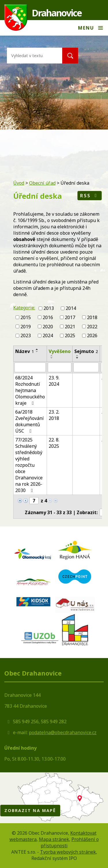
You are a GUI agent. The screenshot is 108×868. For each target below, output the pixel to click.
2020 (48, 326)
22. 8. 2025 (54, 443)
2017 (70, 317)
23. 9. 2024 (54, 381)
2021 (70, 326)
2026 (92, 335)
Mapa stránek (54, 839)
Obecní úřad (42, 183)
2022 (92, 326)
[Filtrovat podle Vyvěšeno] (60, 367)
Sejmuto (86, 351)
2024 (48, 335)
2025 (70, 335)
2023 (26, 335)
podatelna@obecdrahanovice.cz (63, 732)
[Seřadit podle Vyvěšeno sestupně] (52, 358)
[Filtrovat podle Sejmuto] (86, 367)
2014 (71, 308)
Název (25, 351)
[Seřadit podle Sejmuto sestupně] (77, 358)
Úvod (19, 183)
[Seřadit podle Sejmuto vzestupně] (77, 356)
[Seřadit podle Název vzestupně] (37, 349)
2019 (26, 326)
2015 (26, 317)
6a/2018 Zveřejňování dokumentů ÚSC (30, 421)
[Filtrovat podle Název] (30, 367)
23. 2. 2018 (54, 415)
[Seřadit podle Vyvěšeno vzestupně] (52, 356)
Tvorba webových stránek (68, 852)
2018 (92, 317)
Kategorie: (24, 308)
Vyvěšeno (60, 351)
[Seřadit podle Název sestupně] (37, 352)
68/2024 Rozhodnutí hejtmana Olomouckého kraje (30, 390)
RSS (89, 196)
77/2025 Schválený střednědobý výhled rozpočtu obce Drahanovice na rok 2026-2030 (29, 465)
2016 (48, 317)
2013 (49, 308)
